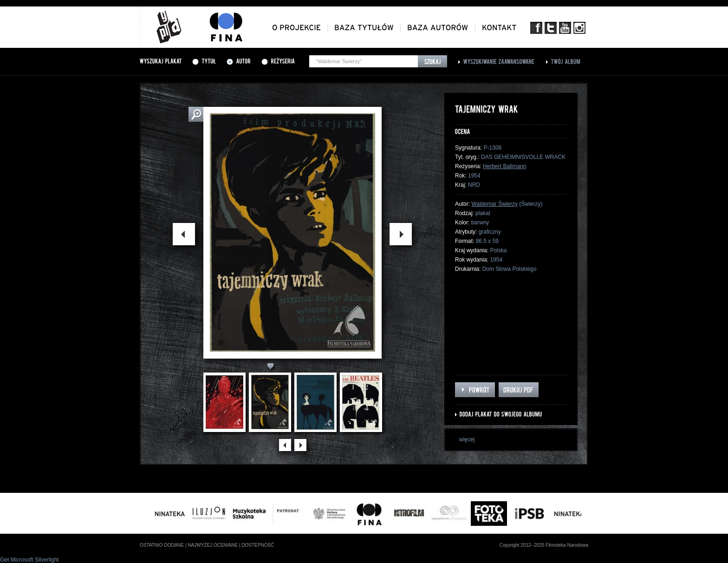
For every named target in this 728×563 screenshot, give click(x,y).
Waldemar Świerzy (494, 204)
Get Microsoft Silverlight (29, 560)
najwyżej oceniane (213, 545)
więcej (467, 439)
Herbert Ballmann (504, 166)
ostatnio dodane (162, 545)
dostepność (258, 545)
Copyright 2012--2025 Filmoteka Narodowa (544, 545)
